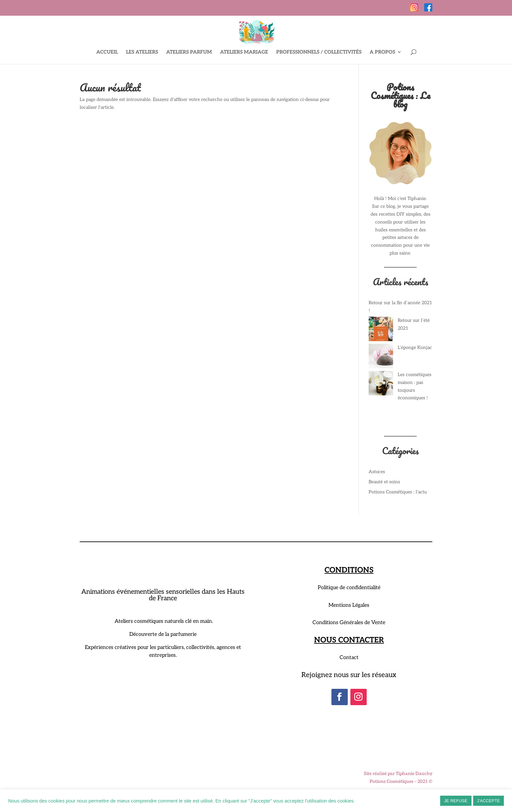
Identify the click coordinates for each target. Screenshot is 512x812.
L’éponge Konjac (415, 348)
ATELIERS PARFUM (189, 52)
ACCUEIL (107, 52)
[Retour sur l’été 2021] (381, 330)
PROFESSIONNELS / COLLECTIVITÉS (319, 52)
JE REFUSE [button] (456, 801)
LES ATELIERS (142, 52)
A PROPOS (382, 52)
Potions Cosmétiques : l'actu (398, 492)
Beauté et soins (384, 482)
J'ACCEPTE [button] (488, 801)
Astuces (377, 472)
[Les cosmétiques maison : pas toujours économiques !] (381, 384)
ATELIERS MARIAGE (244, 52)
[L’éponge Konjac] (381, 357)
